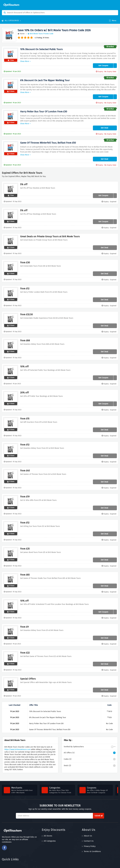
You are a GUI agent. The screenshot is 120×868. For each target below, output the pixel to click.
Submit (99, 808)
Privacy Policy (89, 839)
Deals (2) (90, 758)
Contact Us (88, 834)
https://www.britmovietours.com (17, 742)
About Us (87, 828)
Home (21, 34)
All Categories (11, 21)
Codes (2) (90, 752)
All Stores (47, 828)
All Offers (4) (90, 745)
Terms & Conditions (91, 844)
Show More (25, 59)
